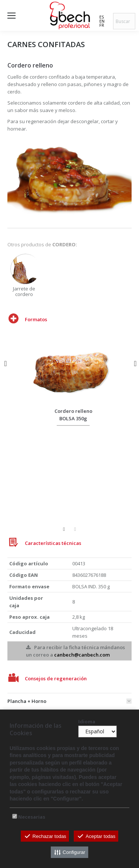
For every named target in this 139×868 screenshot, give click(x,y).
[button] (6, 364)
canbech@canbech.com (82, 655)
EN (102, 21)
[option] (28, 275)
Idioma (87, 721)
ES (102, 17)
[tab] (69, 699)
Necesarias (32, 817)
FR (102, 25)
